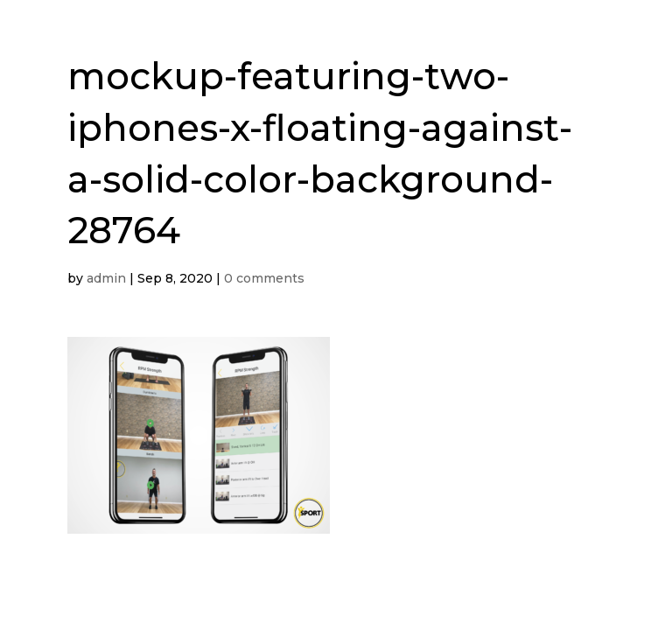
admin (106, 278)
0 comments (264, 278)
